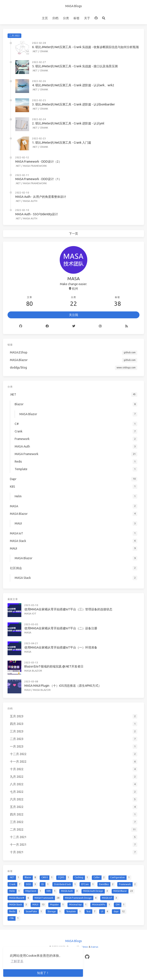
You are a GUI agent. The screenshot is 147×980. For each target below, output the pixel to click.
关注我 (73, 315)
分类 (66, 18)
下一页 (73, 234)
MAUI (27, 690)
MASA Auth (30, 201)
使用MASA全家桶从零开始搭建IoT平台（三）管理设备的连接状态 (68, 609)
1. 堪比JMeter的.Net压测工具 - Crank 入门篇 (62, 143)
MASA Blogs (74, 6)
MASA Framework (35, 166)
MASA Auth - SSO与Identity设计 (37, 214)
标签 (77, 18)
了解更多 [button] (17, 961)
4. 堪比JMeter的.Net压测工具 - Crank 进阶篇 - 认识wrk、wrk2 (73, 85)
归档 (55, 18)
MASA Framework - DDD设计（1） (38, 179)
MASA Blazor (33, 671)
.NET (35, 51)
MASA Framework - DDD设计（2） (38, 162)
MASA (28, 632)
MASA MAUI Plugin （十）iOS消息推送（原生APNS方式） (63, 686)
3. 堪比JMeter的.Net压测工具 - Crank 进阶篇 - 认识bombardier (73, 104)
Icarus (95, 947)
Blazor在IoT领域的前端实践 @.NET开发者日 (54, 666)
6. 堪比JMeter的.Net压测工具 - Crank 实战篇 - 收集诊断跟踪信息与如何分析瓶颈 (85, 47)
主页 (45, 18)
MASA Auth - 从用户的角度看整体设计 (41, 197)
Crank (44, 51)
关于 (87, 18)
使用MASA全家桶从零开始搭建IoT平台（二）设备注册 (61, 628)
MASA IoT (30, 613)
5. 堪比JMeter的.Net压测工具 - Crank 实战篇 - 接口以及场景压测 (75, 66)
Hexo (85, 947)
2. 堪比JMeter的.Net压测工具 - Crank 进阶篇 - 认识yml (68, 123)
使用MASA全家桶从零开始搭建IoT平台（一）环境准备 (61, 647)
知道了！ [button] (43, 973)
